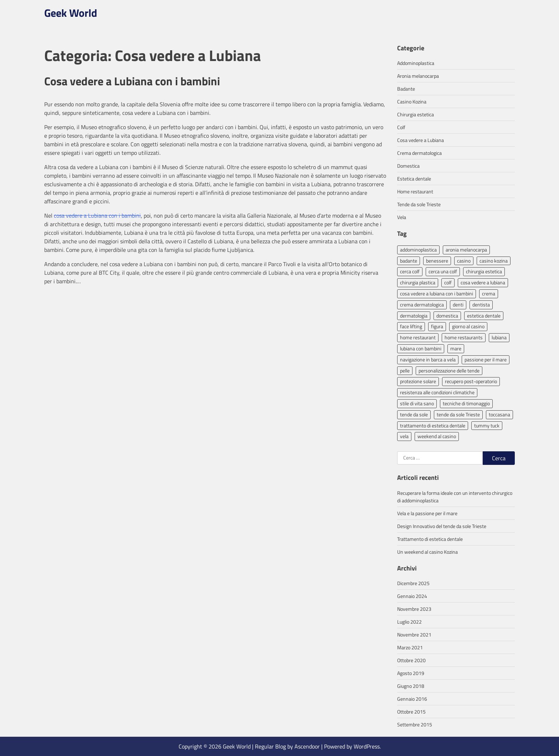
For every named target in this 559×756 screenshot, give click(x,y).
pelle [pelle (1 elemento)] (405, 371)
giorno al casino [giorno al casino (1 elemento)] (468, 326)
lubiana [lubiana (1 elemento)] (499, 337)
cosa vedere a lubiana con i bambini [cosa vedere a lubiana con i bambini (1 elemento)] (437, 293)
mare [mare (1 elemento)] (456, 348)
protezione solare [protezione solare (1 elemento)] (418, 381)
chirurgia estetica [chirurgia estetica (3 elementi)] (484, 271)
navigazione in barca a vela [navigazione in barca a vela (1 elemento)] (428, 359)
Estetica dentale (414, 179)
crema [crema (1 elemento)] (489, 293)
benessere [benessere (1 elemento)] (437, 261)
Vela (402, 217)
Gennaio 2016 (412, 699)
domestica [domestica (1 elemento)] (447, 316)
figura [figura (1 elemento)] (437, 326)
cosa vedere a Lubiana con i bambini (97, 215)
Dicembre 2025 (413, 583)
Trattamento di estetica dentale (430, 539)
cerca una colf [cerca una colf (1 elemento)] (443, 271)
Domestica (408, 166)
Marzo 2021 (410, 647)
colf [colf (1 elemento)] (448, 282)
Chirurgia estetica (416, 114)
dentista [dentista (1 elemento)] (481, 305)
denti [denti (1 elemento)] (458, 305)
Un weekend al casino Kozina (427, 552)
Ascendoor (307, 746)
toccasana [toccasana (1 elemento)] (499, 414)
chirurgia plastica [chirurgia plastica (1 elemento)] (418, 282)
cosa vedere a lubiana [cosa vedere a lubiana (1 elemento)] (483, 282)
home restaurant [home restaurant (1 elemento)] (418, 337)
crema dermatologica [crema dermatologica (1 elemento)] (422, 305)
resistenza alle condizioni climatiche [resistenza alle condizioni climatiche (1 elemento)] (437, 392)
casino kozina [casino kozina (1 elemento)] (494, 261)
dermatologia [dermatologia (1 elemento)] (414, 316)
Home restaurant (415, 191)
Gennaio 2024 (412, 596)
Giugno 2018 (411, 686)
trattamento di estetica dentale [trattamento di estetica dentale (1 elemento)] (433, 425)
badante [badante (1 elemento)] (409, 261)
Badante (406, 89)
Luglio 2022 (409, 622)
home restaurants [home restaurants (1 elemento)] (464, 337)
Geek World (71, 13)
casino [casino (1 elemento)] (464, 261)
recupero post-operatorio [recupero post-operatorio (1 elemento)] (471, 381)
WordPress (367, 746)
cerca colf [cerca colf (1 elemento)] (410, 271)
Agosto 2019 (411, 673)
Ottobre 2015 (411, 712)
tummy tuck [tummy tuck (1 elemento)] (487, 425)
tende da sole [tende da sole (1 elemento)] (414, 414)
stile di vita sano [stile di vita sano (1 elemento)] (417, 403)
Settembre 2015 (415, 724)
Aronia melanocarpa (418, 76)
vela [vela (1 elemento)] (404, 436)
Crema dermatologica (419, 153)
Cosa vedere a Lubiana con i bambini (132, 81)
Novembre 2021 (414, 635)
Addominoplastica (416, 63)
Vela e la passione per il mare (427, 513)
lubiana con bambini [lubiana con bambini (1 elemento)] (421, 348)
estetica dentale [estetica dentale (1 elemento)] (484, 316)
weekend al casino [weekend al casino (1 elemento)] (437, 436)
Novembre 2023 (414, 609)
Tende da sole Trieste (419, 204)
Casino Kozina (412, 102)
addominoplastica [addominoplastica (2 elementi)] (418, 250)
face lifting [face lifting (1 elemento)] (411, 326)
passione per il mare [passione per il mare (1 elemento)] (486, 359)
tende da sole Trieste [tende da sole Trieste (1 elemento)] (458, 414)
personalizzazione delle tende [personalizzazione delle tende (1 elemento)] (449, 371)
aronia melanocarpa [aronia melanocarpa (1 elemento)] (466, 250)
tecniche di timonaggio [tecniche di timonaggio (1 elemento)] (466, 403)
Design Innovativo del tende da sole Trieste (442, 526)
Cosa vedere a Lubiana (420, 140)
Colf (401, 127)
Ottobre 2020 (411, 660)
